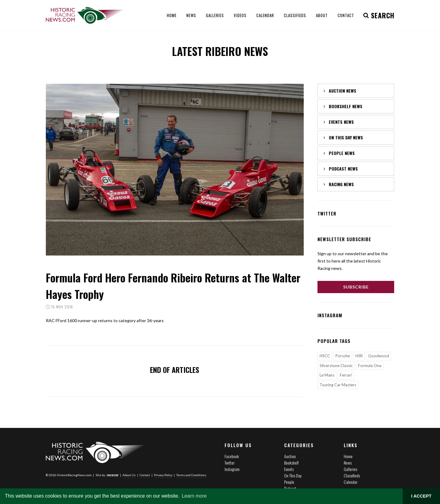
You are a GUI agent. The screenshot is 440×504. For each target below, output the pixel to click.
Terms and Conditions (191, 475)
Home (348, 456)
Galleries (350, 469)
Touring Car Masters (338, 385)
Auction (290, 456)
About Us (129, 475)
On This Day (293, 475)
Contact (145, 475)
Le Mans (327, 375)
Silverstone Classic (336, 366)
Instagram (232, 469)
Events (289, 469)
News (348, 463)
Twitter (230, 463)
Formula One (370, 366)
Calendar (351, 482)
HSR (359, 356)
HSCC (325, 356)
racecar (113, 475)
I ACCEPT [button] (421, 496)
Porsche (343, 356)
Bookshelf (291, 463)
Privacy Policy (163, 475)
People (289, 482)
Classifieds (352, 475)
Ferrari (346, 375)
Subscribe (356, 287)
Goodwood (379, 356)
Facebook (232, 456)
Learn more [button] (194, 496)
